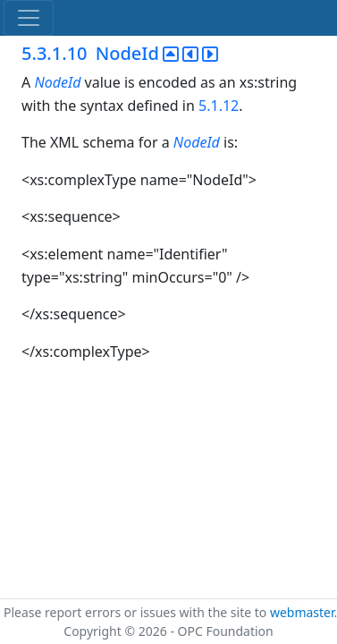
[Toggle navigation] (29, 18)
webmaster (302, 612)
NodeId (57, 82)
